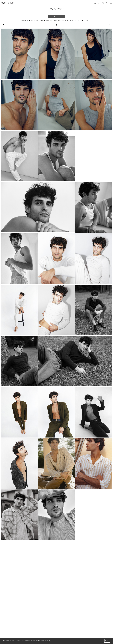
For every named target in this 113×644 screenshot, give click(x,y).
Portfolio (56, 17)
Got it (107, 641)
